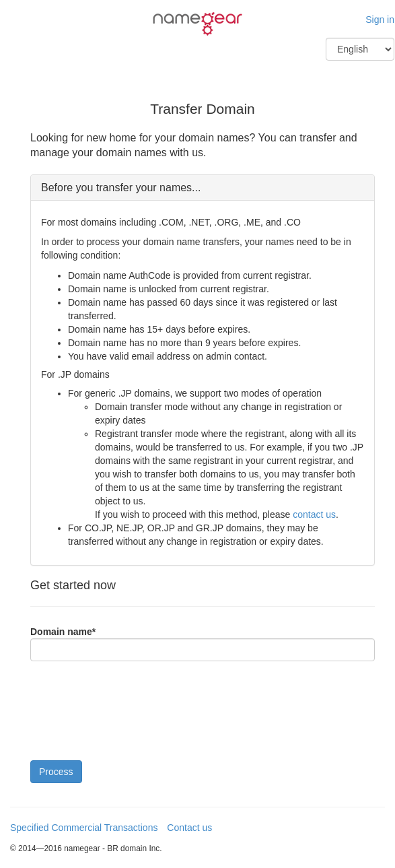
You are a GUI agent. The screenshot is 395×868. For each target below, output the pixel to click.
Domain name (63, 632)
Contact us (189, 828)
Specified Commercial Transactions (84, 828)
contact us (314, 514)
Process (56, 772)
